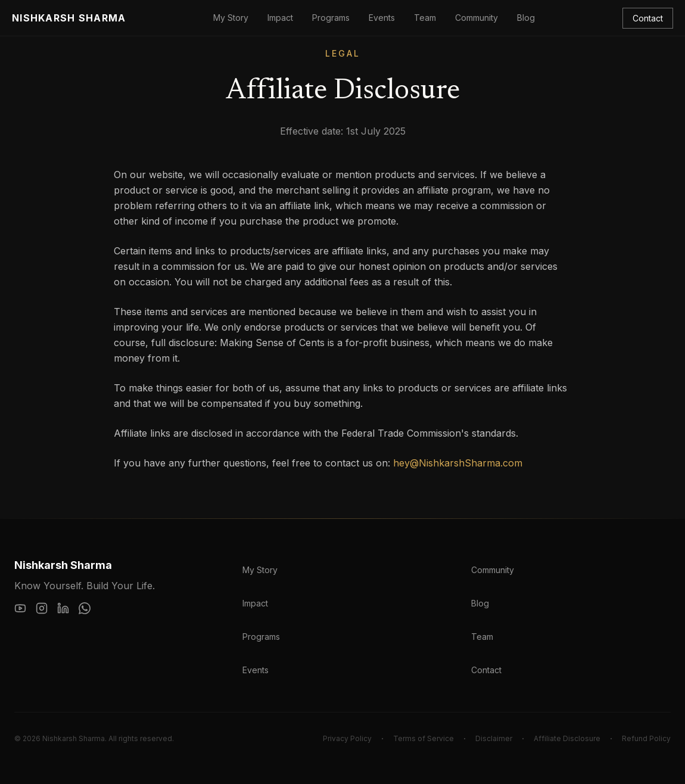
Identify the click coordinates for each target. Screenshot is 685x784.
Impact (280, 18)
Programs (331, 18)
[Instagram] (42, 608)
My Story (231, 18)
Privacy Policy (347, 738)
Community (477, 18)
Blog (526, 18)
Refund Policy (646, 738)
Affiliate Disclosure (567, 738)
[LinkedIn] (63, 608)
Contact (648, 18)
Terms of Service (424, 738)
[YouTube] (20, 608)
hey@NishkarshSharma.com (458, 463)
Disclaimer (494, 738)
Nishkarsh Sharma (69, 18)
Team (425, 18)
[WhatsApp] (85, 608)
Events (382, 18)
